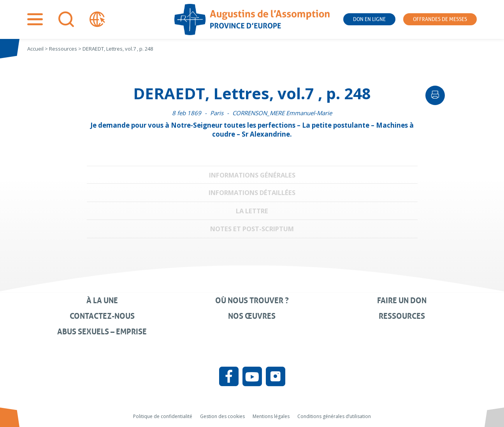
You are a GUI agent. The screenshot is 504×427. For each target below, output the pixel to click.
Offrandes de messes (440, 19)
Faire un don (402, 300)
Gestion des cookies (222, 416)
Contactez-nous (102, 316)
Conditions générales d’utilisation (334, 416)
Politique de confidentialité (163, 416)
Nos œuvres (252, 316)
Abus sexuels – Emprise (102, 332)
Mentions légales (271, 416)
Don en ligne (369, 19)
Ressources (402, 316)
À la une (102, 300)
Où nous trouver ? (252, 300)
